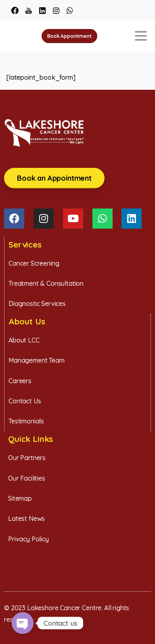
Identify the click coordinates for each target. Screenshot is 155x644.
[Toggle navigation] (141, 36)
